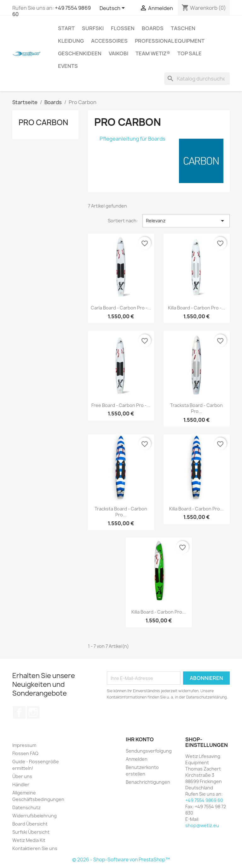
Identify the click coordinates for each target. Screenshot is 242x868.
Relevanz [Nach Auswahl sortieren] (186, 221)
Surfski (93, 28)
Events (68, 66)
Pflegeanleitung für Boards (133, 139)
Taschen (183, 28)
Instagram (33, 712)
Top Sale (190, 53)
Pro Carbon (43, 122)
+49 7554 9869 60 (204, 800)
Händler (21, 785)
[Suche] (197, 79)
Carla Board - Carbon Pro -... (121, 308)
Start (66, 28)
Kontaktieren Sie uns (35, 848)
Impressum (24, 745)
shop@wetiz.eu (202, 825)
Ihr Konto (140, 739)
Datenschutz (26, 807)
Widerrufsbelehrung (35, 816)
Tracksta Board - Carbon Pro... (196, 408)
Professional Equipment (170, 41)
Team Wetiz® (153, 53)
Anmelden (137, 759)
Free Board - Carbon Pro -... (121, 405)
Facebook (19, 712)
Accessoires (109, 41)
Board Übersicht (30, 824)
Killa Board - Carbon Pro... (196, 509)
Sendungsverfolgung (149, 751)
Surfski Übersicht (31, 832)
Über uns (22, 776)
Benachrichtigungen (148, 782)
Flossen (123, 28)
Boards (153, 28)
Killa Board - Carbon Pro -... (197, 308)
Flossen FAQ (25, 753)
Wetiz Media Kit (29, 840)
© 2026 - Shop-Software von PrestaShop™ (121, 860)
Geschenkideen (80, 53)
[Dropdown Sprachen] (113, 8)
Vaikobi (118, 53)
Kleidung (71, 41)
